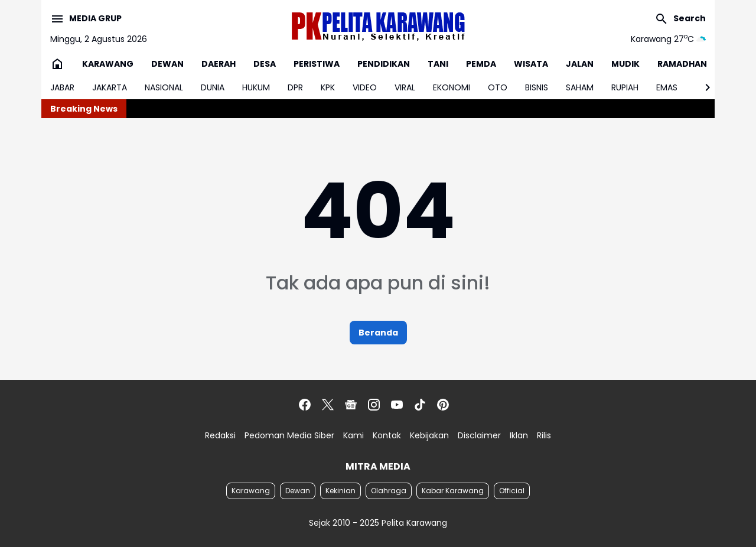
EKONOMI (452, 87)
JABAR (62, 87)
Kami (353, 435)
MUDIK (625, 64)
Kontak (387, 435)
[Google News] (351, 405)
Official (512, 491)
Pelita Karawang (414, 523)
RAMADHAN (682, 64)
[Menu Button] (86, 19)
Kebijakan (429, 435)
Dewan (298, 491)
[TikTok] (420, 405)
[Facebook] (305, 405)
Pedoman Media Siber (289, 435)
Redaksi (220, 435)
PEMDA (481, 64)
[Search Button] (680, 19)
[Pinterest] (443, 405)
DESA (265, 64)
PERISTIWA (317, 64)
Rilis (544, 435)
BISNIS (537, 87)
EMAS (667, 87)
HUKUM (256, 87)
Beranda (378, 333)
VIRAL (405, 87)
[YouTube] (397, 405)
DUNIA (213, 87)
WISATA (531, 64)
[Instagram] (374, 405)
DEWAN (167, 64)
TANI (438, 64)
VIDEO (365, 87)
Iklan (519, 435)
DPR (295, 87)
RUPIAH (625, 87)
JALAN (580, 64)
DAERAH (219, 64)
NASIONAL (164, 87)
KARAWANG (108, 64)
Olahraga (389, 491)
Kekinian (340, 491)
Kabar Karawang (453, 491)
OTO (498, 87)
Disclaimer (479, 435)
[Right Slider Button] (703, 87)
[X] (328, 405)
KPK (328, 87)
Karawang (251, 491)
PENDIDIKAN (384, 64)
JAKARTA (110, 87)
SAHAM (580, 87)
